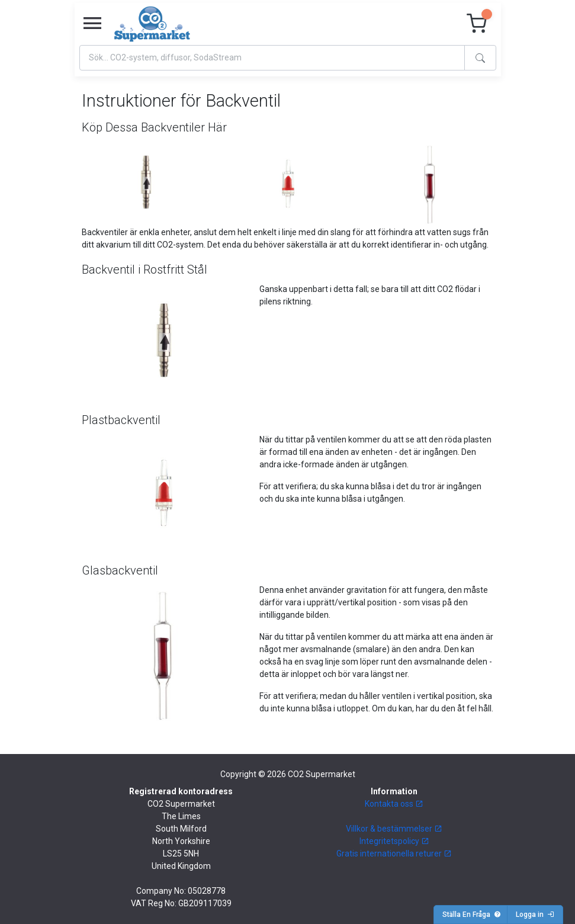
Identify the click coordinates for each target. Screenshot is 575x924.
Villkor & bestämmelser (394, 829)
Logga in (535, 915)
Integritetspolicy (394, 841)
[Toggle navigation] (92, 24)
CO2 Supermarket (322, 774)
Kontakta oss (394, 804)
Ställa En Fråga (472, 915)
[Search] (272, 58)
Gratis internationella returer (394, 854)
